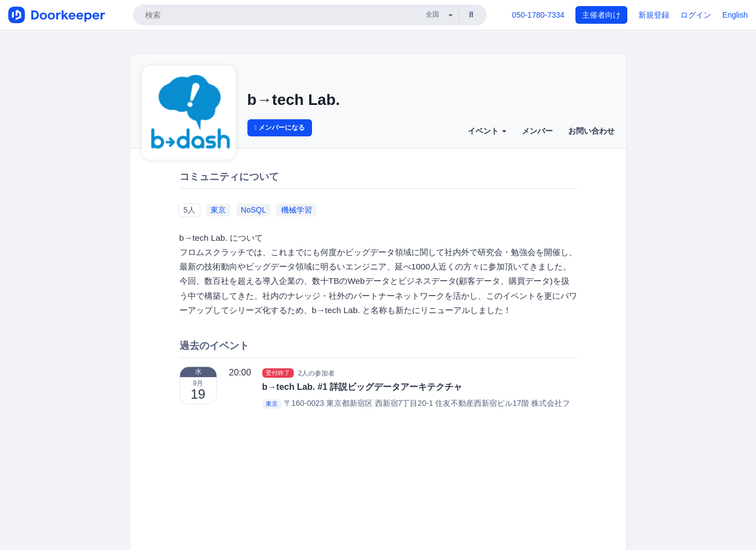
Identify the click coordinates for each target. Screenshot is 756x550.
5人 (189, 210)
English (735, 15)
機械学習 (297, 210)
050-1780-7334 (538, 15)
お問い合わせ (591, 131)
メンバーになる (280, 128)
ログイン (696, 15)
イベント (487, 131)
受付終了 (278, 373)
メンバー (537, 131)
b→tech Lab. (294, 100)
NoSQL (253, 210)
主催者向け (601, 15)
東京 (218, 210)
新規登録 (654, 15)
